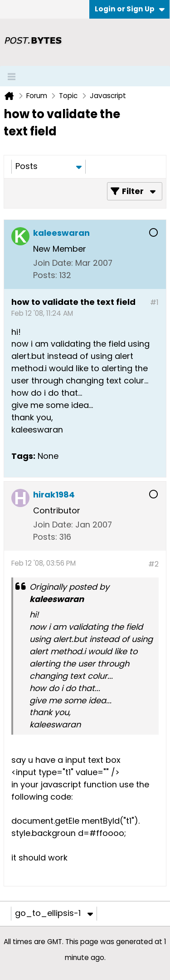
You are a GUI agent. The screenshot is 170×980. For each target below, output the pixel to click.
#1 (154, 302)
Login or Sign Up (130, 9)
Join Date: (53, 263)
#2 (153, 564)
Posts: (45, 275)
